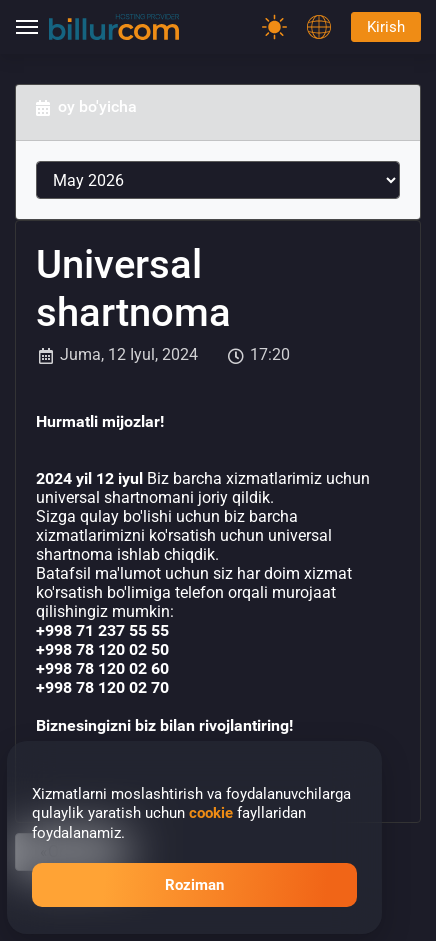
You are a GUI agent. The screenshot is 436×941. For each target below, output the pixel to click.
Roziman (194, 885)
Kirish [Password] (386, 27)
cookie (211, 813)
